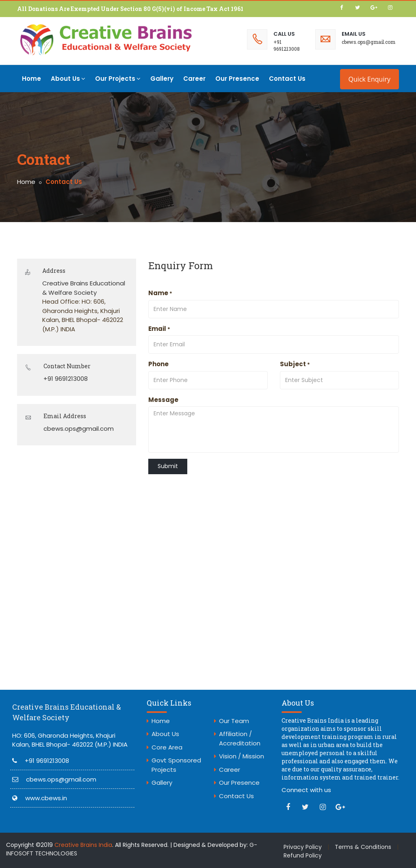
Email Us (354, 34)
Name (160, 293)
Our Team (234, 721)
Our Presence (237, 79)
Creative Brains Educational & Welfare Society (67, 712)
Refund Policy (303, 855)
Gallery (162, 79)
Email (159, 329)
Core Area (167, 747)
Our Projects (118, 79)
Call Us (284, 34)
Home (31, 79)
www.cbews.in (46, 798)
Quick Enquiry (369, 79)
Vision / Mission (242, 756)
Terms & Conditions (363, 847)
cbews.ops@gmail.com (368, 42)
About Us (68, 79)
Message (163, 400)
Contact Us (287, 79)
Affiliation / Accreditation (240, 738)
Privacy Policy (303, 847)
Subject (295, 364)
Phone (158, 364)
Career (194, 79)
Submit (168, 466)
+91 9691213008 (287, 45)
